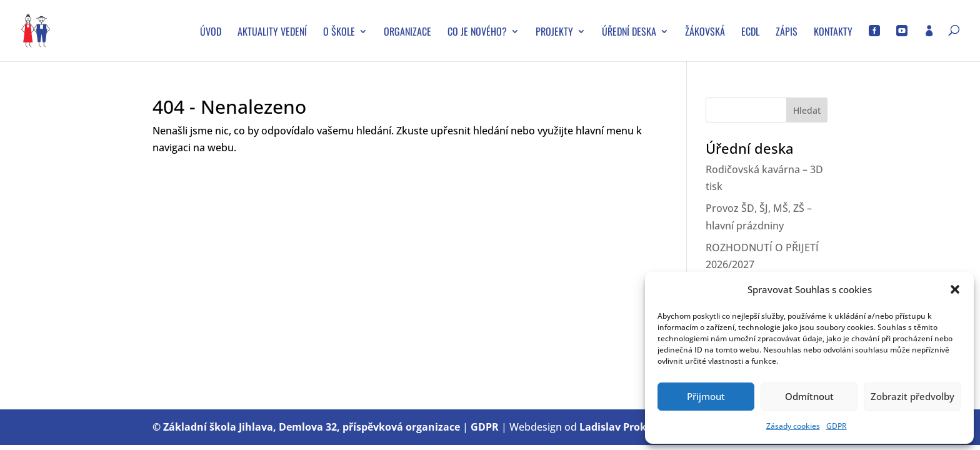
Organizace (407, 33)
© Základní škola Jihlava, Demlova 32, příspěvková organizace (306, 427)
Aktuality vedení (272, 33)
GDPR (837, 426)
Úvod (211, 33)
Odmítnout (809, 396)
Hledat (807, 110)
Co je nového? (477, 33)
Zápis (787, 33)
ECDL (750, 33)
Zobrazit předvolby (912, 396)
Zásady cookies (793, 426)
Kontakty (833, 33)
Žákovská (705, 33)
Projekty (554, 33)
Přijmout (706, 396)
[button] (955, 289)
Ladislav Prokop (619, 427)
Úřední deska (629, 33)
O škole (339, 33)
